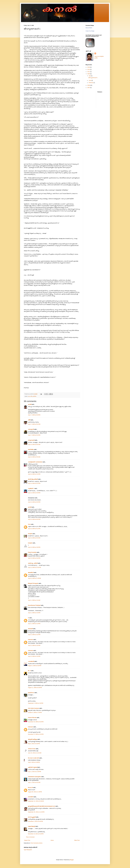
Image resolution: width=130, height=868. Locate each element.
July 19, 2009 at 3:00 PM (34, 547)
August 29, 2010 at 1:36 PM (35, 792)
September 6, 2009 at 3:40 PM (36, 703)
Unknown (31, 640)
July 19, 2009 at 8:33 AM (34, 538)
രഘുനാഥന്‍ (31, 440)
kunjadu (30, 543)
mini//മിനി (31, 797)
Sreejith (30, 534)
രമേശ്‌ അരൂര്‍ (32, 826)
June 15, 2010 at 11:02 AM (35, 753)
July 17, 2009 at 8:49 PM (34, 415)
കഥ (29, 396)
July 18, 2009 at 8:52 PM (34, 519)
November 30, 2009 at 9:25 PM (36, 722)
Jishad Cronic (32, 749)
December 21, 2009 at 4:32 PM (36, 734)
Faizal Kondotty (32, 552)
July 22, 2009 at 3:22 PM (34, 635)
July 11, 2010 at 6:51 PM (34, 782)
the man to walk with (33, 758)
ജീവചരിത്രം (33, 396)
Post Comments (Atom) (36, 843)
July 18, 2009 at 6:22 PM (34, 483)
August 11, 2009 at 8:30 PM (35, 688)
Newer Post (27, 840)
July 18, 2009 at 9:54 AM (34, 457)
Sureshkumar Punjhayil (34, 605)
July (90, 76)
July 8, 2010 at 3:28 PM (34, 762)
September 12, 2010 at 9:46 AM (36, 801)
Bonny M (30, 788)
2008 (89, 85)
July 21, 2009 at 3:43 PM (34, 613)
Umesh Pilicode (32, 718)
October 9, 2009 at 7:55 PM (35, 713)
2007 (89, 88)
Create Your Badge (90, 31)
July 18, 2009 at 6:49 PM (34, 493)
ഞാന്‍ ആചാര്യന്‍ (33, 479)
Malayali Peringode (33, 583)
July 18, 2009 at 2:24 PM (34, 474)
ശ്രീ (29, 420)
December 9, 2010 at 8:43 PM (35, 821)
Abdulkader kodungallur (34, 777)
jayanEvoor (31, 693)
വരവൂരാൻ (31, 429)
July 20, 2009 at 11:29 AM (34, 578)
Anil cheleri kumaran (34, 708)
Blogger (72, 860)
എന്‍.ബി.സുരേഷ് (33, 767)
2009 (89, 74)
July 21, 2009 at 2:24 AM (34, 600)
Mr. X (29, 671)
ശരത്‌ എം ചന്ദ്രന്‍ (33, 563)
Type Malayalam (28, 850)
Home (52, 840)
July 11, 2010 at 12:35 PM (34, 772)
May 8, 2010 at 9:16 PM (34, 744)
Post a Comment (30, 837)
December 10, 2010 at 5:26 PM (36, 834)
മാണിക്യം (31, 449)
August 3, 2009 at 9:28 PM (35, 666)
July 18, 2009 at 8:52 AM (34, 445)
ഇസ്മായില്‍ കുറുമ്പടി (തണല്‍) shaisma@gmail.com (42, 806)
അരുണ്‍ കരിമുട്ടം (32, 739)
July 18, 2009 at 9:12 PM (34, 529)
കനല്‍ (30, 404)
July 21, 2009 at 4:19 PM (34, 624)
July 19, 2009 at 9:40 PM (34, 558)
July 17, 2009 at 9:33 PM (34, 435)
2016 (89, 67)
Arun (29, 524)
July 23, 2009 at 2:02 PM (34, 645)
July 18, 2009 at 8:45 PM (34, 502)
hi (29, 618)
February (91, 83)
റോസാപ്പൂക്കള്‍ (32, 817)
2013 (89, 69)
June (90, 80)
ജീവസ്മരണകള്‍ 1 (93, 78)
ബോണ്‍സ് (31, 573)
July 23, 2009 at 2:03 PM (34, 656)
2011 (89, 72)
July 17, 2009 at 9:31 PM (34, 424)
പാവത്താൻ (31, 661)
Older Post (77, 840)
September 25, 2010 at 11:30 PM (36, 812)
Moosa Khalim (89, 28)
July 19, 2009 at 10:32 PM (34, 567)
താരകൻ (30, 629)
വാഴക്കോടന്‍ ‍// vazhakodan (35, 462)
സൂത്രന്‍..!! (31, 488)
